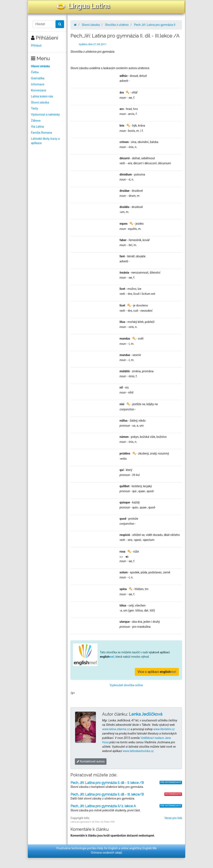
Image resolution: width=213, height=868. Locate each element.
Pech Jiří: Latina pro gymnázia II (155, 25)
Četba (35, 72)
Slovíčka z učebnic (117, 25)
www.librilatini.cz (164, 729)
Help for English (107, 848)
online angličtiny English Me (139, 848)
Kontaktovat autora (91, 761)
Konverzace (39, 90)
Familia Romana (41, 133)
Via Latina (37, 127)
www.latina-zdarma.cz (116, 729)
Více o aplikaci (157, 672)
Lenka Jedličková (146, 714)
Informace (38, 84)
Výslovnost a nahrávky (45, 115)
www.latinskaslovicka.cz (138, 751)
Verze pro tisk (173, 818)
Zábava (36, 121)
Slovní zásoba (40, 102)
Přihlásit (36, 46)
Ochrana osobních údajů (107, 853)
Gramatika (38, 78)
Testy (35, 108)
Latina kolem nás (42, 96)
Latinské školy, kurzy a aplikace (45, 141)
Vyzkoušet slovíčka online (126, 685)
